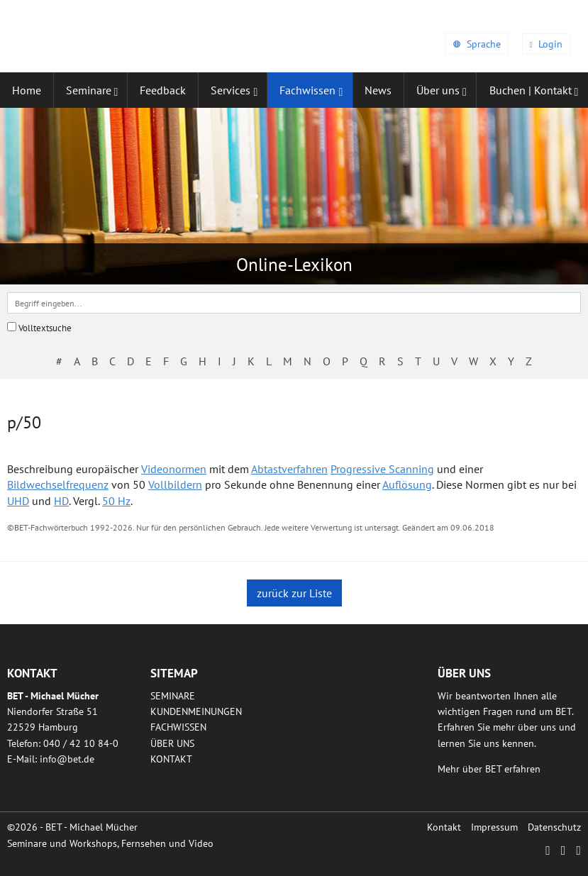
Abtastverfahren (289, 469)
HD (61, 501)
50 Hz (116, 501)
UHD (18, 501)
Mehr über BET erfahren (489, 769)
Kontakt (171, 759)
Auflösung (407, 484)
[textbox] (294, 303)
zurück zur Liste (294, 593)
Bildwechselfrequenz (58, 484)
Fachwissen (178, 727)
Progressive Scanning (382, 469)
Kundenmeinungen (196, 711)
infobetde (67, 759)
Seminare (173, 696)
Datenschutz (554, 827)
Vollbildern (175, 484)
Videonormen (174, 469)
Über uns (172, 743)
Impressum (494, 827)
